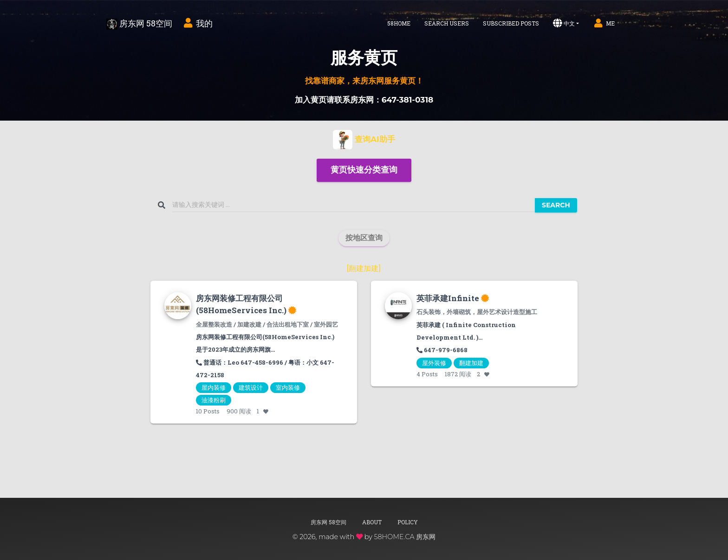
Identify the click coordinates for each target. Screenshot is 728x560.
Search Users (447, 23)
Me (604, 23)
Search (556, 205)
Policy (408, 522)
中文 (564, 23)
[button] (364, 170)
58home (399, 23)
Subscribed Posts (511, 23)
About (372, 522)
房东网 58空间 (139, 24)
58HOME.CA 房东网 (405, 537)
